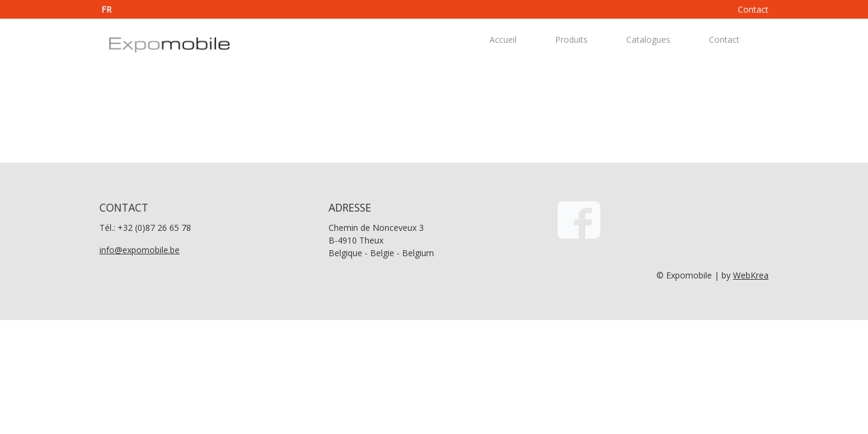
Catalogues (648, 39)
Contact (753, 9)
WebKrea (751, 275)
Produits (571, 39)
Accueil (503, 39)
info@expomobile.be (140, 250)
